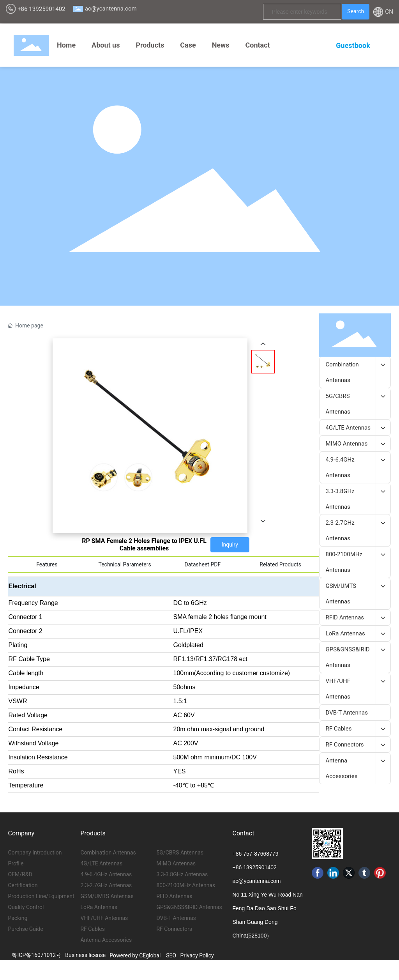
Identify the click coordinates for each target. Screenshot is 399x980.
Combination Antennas (108, 853)
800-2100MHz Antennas (186, 885)
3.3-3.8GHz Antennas (182, 874)
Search (356, 11)
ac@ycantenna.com (111, 9)
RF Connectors (174, 929)
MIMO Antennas (176, 863)
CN (389, 12)
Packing (18, 918)
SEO (171, 955)
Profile (16, 863)
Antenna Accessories (106, 940)
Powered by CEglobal (135, 955)
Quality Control (26, 907)
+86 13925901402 (41, 9)
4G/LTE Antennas (101, 863)
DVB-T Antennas (176, 918)
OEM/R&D (20, 874)
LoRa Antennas (99, 907)
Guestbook (353, 45)
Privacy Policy (197, 955)
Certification (23, 885)
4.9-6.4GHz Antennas (106, 874)
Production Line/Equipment (41, 896)
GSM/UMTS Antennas (107, 896)
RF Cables (92, 929)
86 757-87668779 (257, 854)
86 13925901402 (256, 867)
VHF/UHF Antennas (104, 918)
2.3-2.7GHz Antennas (106, 885)
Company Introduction (35, 853)
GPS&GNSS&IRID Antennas (189, 907)
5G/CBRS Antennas (180, 853)
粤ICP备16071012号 (36, 955)
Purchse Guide (25, 929)
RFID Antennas (174, 896)
